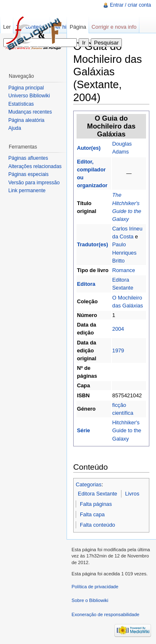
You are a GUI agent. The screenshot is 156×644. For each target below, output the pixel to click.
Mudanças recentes (30, 112)
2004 (118, 329)
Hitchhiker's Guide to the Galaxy (127, 430)
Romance (124, 270)
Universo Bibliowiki (29, 96)
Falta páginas (96, 504)
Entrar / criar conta (130, 5)
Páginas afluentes (28, 158)
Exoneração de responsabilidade (105, 614)
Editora (86, 284)
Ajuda (15, 128)
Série (83, 430)
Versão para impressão (34, 183)
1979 (118, 350)
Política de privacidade (95, 587)
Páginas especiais (28, 174)
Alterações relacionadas (35, 166)
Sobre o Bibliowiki (90, 600)
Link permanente (27, 191)
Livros (132, 494)
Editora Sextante (98, 494)
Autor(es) (89, 148)
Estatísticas (21, 104)
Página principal (26, 88)
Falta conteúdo (98, 525)
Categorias (89, 484)
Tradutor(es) (93, 244)
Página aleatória (26, 120)
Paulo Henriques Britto (124, 252)
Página (78, 27)
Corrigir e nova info (114, 27)
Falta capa (92, 514)
